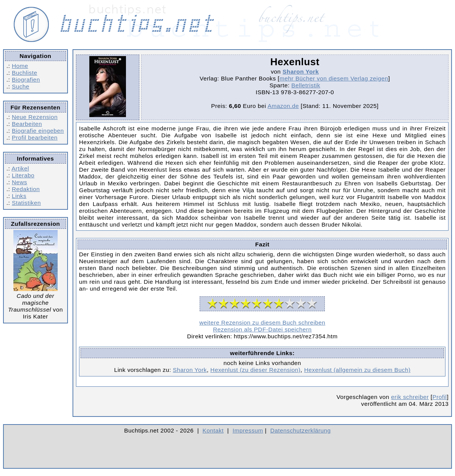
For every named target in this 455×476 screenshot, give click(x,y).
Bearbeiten (27, 124)
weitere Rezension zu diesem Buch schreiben (262, 322)
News (19, 182)
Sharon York (301, 72)
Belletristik (306, 85)
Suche (21, 86)
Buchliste (24, 73)
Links (19, 196)
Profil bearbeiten (35, 137)
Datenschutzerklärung (301, 430)
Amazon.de (283, 106)
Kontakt (213, 430)
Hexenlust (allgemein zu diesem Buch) (357, 370)
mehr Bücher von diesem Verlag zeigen (334, 78)
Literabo (23, 175)
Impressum (248, 430)
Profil (440, 397)
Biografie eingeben (38, 131)
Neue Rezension (35, 117)
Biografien (26, 80)
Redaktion (26, 189)
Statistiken (26, 203)
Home (20, 66)
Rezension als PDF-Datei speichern (262, 329)
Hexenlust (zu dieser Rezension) (255, 370)
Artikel (20, 168)
